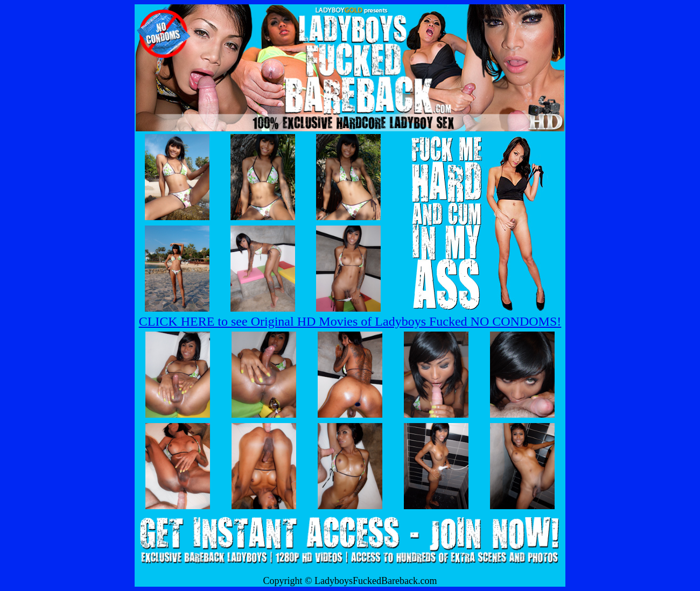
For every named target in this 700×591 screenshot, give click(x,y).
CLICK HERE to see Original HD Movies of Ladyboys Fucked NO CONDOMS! (350, 321)
